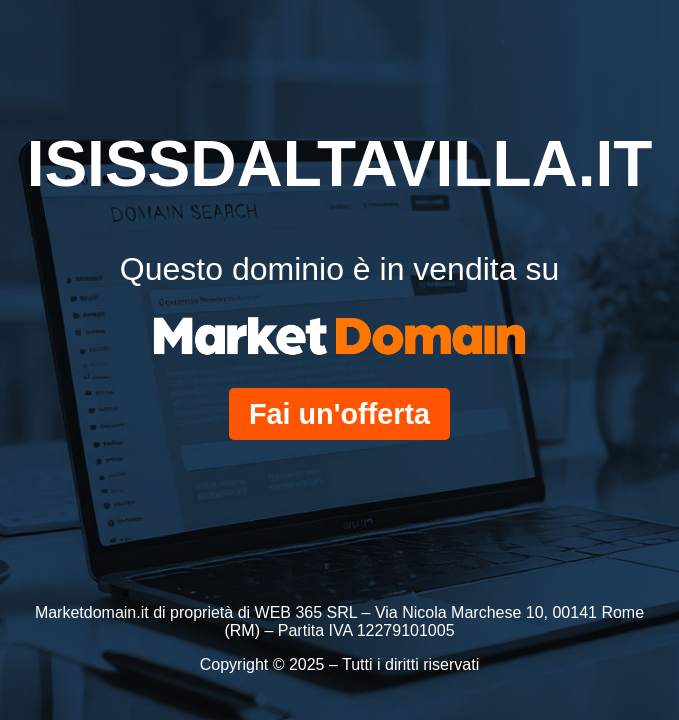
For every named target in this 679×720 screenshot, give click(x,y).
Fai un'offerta (339, 414)
